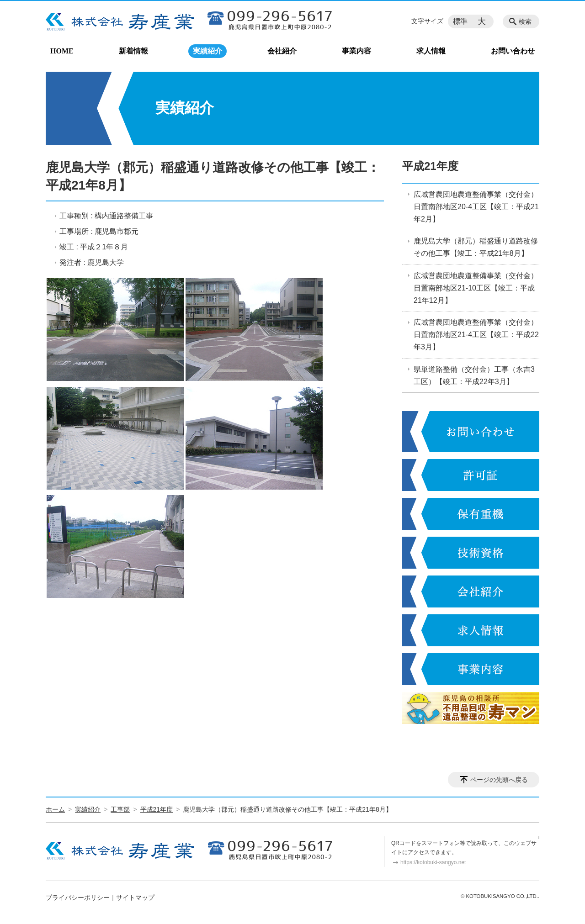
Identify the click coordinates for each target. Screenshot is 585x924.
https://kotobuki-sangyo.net (433, 862)
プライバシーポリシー (78, 898)
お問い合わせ (513, 51)
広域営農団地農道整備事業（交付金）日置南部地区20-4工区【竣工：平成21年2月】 (476, 207)
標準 (460, 21)
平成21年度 (430, 166)
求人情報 (431, 51)
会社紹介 (282, 51)
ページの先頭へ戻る (499, 780)
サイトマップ (135, 898)
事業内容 (356, 51)
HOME (62, 51)
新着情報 (133, 51)
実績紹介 (207, 51)
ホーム (55, 809)
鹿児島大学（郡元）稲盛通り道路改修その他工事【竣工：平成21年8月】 (476, 247)
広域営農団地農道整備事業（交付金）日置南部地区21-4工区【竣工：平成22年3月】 (476, 335)
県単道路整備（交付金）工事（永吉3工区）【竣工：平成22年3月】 (474, 375)
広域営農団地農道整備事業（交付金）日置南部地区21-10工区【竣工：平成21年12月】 (476, 288)
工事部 (120, 809)
